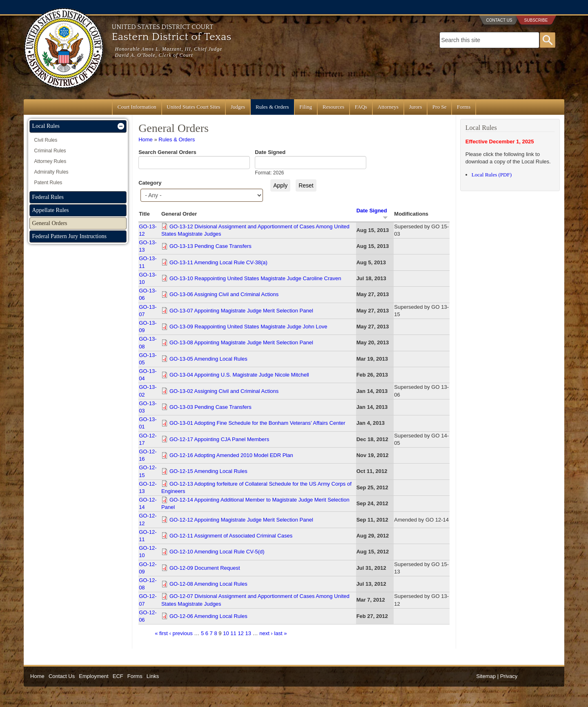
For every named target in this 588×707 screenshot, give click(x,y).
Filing (306, 107)
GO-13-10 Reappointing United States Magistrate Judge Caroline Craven (255, 278)
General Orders (50, 223)
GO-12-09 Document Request (205, 568)
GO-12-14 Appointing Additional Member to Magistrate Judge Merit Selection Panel (255, 503)
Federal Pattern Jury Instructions (69, 236)
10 (226, 633)
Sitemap (486, 676)
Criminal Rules (50, 151)
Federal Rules (48, 197)
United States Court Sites (193, 107)
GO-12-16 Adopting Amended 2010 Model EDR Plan (231, 455)
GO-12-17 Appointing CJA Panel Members (219, 439)
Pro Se (439, 107)
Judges (238, 107)
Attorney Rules (50, 161)
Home (146, 139)
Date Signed (270, 152)
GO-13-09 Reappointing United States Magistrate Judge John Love (248, 327)
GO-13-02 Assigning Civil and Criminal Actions (224, 391)
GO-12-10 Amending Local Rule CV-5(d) (217, 552)
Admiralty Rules (51, 172)
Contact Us (499, 20)
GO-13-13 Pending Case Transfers (210, 246)
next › (266, 633)
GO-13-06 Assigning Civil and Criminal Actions (224, 294)
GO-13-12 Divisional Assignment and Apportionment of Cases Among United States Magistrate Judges (255, 230)
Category (150, 183)
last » (280, 633)
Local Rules (46, 126)
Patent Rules (48, 183)
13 (248, 633)
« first (161, 633)
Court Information (137, 107)
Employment (94, 676)
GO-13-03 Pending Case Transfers (210, 407)
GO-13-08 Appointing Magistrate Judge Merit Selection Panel (241, 342)
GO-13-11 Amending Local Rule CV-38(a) (218, 262)
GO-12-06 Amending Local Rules (208, 616)
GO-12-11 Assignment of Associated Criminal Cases (231, 536)
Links (153, 676)
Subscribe (536, 20)
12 (241, 633)
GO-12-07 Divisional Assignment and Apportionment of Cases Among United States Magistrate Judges (255, 600)
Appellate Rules (51, 210)
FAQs (361, 107)
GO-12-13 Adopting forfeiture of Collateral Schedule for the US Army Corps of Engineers (256, 487)
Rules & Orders (272, 107)
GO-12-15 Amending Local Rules (208, 471)
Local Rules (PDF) (492, 175)
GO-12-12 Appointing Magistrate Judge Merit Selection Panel (241, 520)
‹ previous (181, 633)
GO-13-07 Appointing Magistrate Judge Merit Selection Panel (241, 311)
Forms (464, 107)
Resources (333, 107)
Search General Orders (167, 152)
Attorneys (388, 107)
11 (233, 633)
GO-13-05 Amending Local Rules (208, 359)
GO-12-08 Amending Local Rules (208, 584)
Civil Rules (46, 140)
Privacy (509, 676)
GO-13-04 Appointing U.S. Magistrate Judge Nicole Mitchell (239, 375)
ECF (118, 676)
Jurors (416, 107)
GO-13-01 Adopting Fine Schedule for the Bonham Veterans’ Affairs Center (257, 423)
